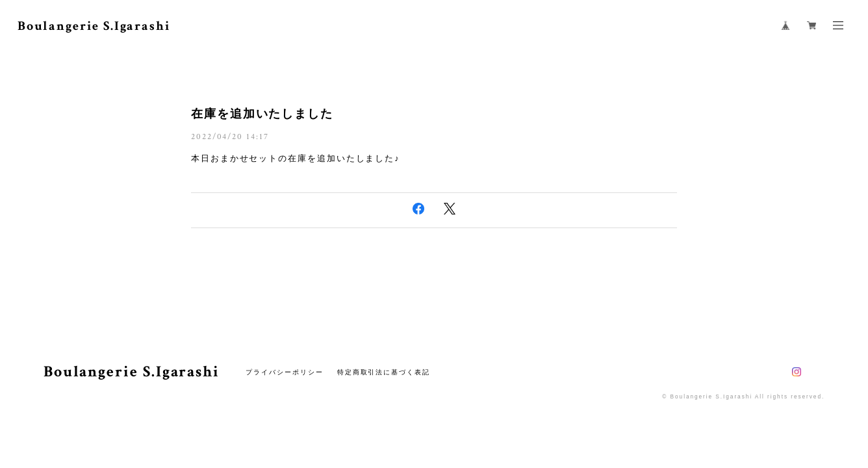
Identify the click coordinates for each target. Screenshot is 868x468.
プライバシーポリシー (284, 372)
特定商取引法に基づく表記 (384, 372)
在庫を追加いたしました (262, 114)
